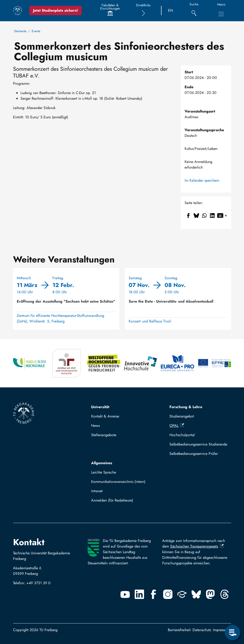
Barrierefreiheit (179, 630)
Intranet (97, 491)
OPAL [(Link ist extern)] (177, 426)
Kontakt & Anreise (105, 416)
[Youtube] (125, 594)
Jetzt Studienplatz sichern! (55, 10)
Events (36, 31)
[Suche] (194, 11)
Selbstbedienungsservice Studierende (198, 444)
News (95, 426)
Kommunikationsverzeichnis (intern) (118, 482)
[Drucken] (226, 216)
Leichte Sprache (104, 472)
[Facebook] (154, 594)
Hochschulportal (182, 435)
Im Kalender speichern (202, 180)
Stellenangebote (104, 435)
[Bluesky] (196, 594)
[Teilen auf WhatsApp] (204, 216)
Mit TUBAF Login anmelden (115, 502)
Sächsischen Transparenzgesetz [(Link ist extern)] (197, 546)
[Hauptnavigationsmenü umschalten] (221, 14)
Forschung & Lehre (186, 407)
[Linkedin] (139, 594)
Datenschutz (202, 630)
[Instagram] (168, 594)
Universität (100, 407)
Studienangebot (182, 416)
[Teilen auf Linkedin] (212, 216)
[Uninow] (182, 594)
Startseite (20, 31)
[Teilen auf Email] (220, 216)
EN (170, 10)
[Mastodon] (210, 594)
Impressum (221, 630)
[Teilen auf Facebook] (189, 216)
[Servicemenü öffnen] (233, 633)
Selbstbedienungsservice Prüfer (194, 454)
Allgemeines (102, 463)
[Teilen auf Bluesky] (196, 216)
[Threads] (225, 594)
